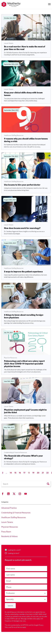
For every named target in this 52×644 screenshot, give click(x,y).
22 (47, 473)
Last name (11, 575)
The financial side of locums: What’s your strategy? (23, 457)
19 (33, 473)
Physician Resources (11, 358)
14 (11, 473)
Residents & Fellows (9, 536)
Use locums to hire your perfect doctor (22, 185)
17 (24, 473)
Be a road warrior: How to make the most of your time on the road (25, 48)
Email (9, 581)
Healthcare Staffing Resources (14, 135)
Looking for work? (14, 550)
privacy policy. (26, 616)
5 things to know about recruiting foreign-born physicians (24, 316)
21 (43, 473)
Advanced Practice (9, 508)
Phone (9, 587)
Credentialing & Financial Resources (15, 452)
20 (38, 473)
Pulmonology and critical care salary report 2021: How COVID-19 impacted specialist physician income (24, 364)
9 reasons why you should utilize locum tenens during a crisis (26, 140)
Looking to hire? (14, 553)
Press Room (6, 532)
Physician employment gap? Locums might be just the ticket (25, 411)
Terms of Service (17, 627)
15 (15, 473)
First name (11, 569)
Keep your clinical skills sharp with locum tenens (23, 94)
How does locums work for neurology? (22, 228)
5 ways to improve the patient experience (23, 271)
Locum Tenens (9, 43)
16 (20, 473)
